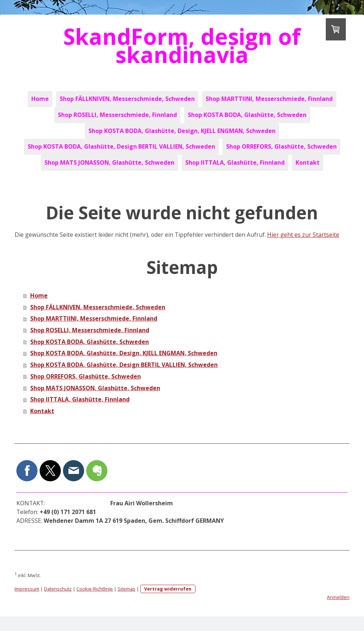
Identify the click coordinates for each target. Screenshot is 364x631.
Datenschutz (58, 589)
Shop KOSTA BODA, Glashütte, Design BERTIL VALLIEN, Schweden (121, 146)
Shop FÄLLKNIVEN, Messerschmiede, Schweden (127, 99)
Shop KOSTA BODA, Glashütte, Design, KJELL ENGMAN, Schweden (182, 131)
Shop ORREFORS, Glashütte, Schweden (281, 146)
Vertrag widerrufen (168, 589)
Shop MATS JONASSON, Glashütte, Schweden (109, 162)
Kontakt (308, 162)
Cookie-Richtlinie (95, 589)
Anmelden (338, 597)
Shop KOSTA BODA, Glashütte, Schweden (247, 115)
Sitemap (126, 589)
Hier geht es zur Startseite (303, 235)
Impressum (27, 589)
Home (40, 99)
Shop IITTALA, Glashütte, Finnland (235, 162)
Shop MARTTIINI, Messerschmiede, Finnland (269, 99)
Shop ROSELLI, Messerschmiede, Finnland (117, 115)
